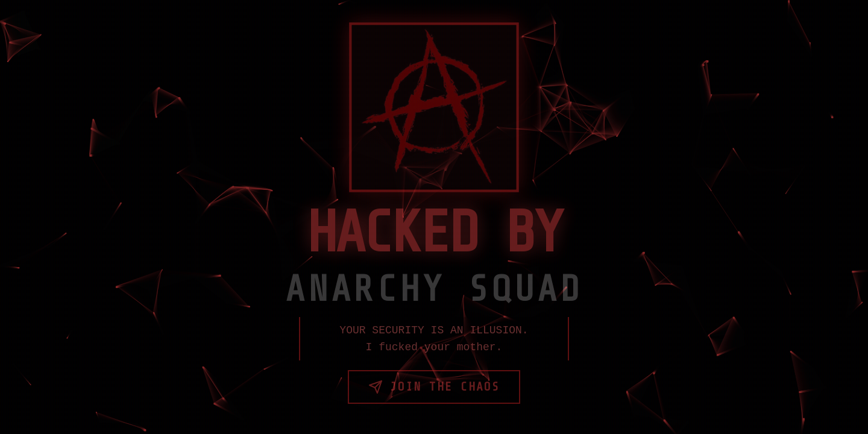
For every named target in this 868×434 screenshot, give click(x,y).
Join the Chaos (434, 387)
